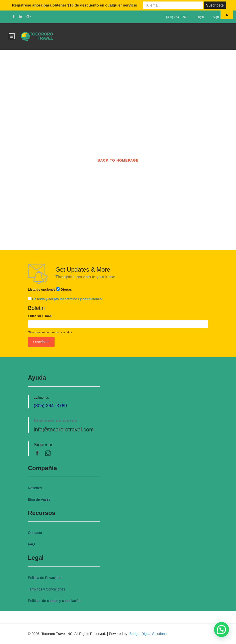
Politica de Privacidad (45, 578)
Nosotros (35, 488)
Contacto (35, 533)
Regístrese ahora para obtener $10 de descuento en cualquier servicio (75, 5)
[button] (221, 629)
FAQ (32, 544)
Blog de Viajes (39, 499)
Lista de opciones (42, 289)
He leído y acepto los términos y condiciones (67, 299)
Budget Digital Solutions (148, 634)
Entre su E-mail (40, 316)
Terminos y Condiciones (47, 589)
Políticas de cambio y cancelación (54, 601)
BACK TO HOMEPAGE (118, 160)
